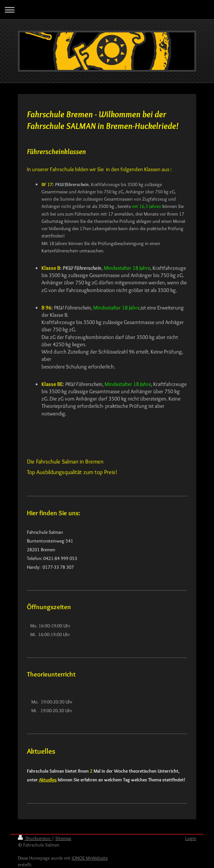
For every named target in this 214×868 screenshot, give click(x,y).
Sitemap (63, 838)
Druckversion (35, 838)
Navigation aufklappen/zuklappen (107, 10)
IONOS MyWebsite (90, 858)
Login (191, 838)
